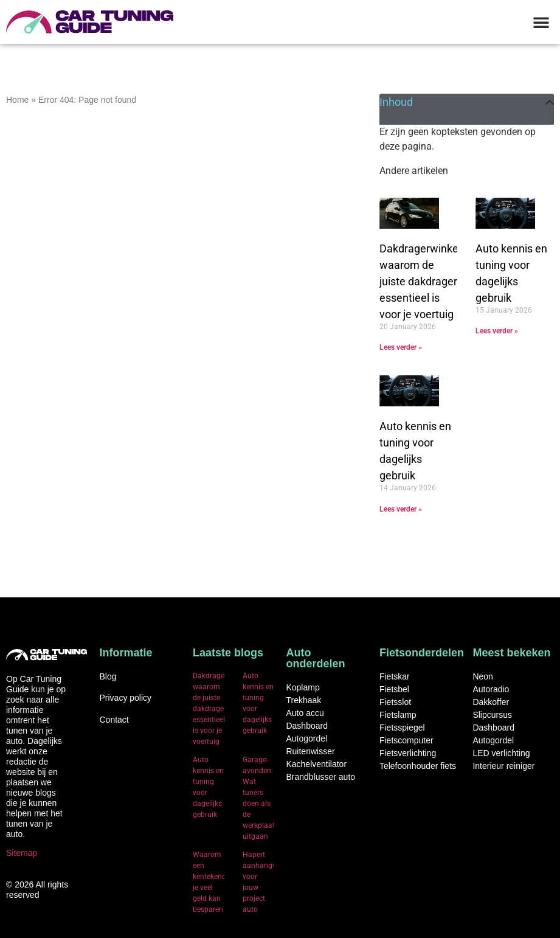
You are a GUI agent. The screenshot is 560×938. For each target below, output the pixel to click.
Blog (108, 676)
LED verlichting (501, 753)
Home (17, 100)
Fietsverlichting (408, 753)
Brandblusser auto (320, 777)
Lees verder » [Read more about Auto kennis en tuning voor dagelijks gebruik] (497, 331)
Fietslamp (398, 715)
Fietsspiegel (402, 728)
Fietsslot (395, 702)
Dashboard (307, 726)
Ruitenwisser (310, 751)
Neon (482, 676)
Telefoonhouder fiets (418, 766)
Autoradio (491, 689)
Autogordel (306, 738)
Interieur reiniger (503, 766)
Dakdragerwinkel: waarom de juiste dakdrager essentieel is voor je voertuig (421, 281)
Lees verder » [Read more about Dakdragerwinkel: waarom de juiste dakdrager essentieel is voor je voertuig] (401, 347)
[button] (541, 22)
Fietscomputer (406, 740)
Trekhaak (303, 700)
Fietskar (395, 676)
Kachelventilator (316, 764)
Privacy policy (125, 698)
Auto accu (305, 713)
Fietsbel (394, 689)
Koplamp (302, 687)
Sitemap (22, 853)
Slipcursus (492, 715)
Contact (114, 720)
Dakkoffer (491, 702)
